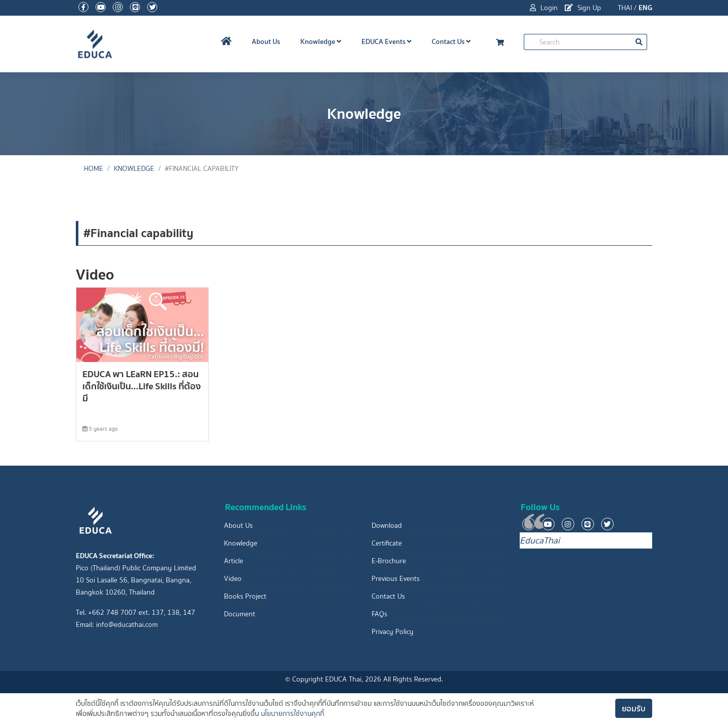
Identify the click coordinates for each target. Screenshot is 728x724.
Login (544, 8)
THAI (625, 8)
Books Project (245, 596)
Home (94, 169)
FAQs (379, 614)
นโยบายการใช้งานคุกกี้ (292, 714)
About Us (266, 41)
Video (233, 579)
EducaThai (540, 540)
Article (234, 561)
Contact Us (451, 41)
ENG (645, 8)
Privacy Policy (393, 632)
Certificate (387, 543)
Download (387, 526)
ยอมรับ (634, 708)
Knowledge (321, 41)
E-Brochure (389, 561)
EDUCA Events (386, 41)
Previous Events (396, 579)
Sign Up (583, 8)
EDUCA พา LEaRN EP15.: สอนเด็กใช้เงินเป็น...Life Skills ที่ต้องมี (142, 386)
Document (240, 614)
